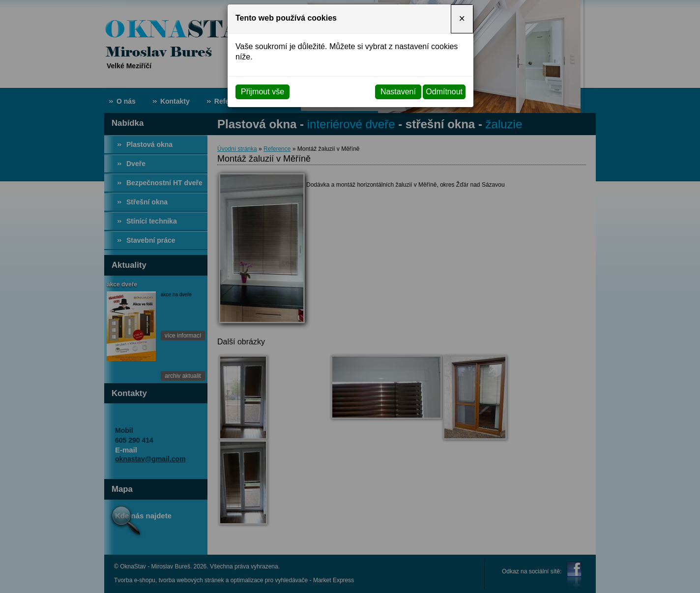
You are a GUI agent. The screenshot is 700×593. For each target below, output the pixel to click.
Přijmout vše (262, 92)
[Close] (462, 19)
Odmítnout (444, 92)
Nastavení (398, 92)
